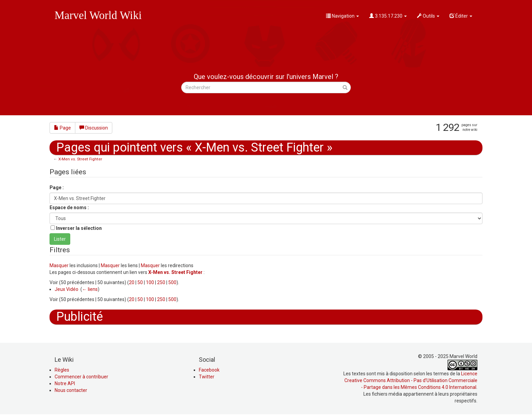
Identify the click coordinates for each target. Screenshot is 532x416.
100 (150, 282)
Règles (62, 370)
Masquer (59, 265)
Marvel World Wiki (98, 15)
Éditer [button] (461, 16)
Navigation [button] (343, 16)
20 (132, 282)
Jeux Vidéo (66, 289)
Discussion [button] (94, 128)
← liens (90, 289)
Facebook (209, 370)
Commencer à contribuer (81, 377)
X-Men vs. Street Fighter (80, 159)
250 (161, 282)
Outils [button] (428, 16)
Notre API (65, 383)
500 (172, 282)
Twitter (207, 377)
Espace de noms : (69, 207)
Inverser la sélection (79, 228)
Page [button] (62, 128)
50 (140, 282)
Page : (57, 187)
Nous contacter (71, 390)
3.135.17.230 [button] (388, 16)
